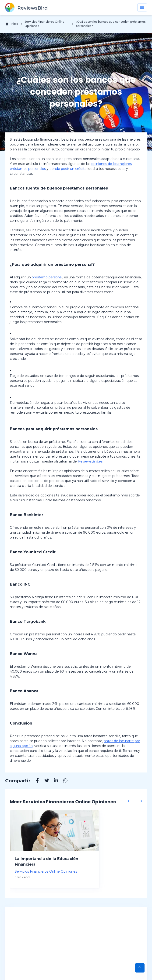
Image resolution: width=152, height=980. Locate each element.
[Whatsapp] (63, 781)
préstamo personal (47, 277)
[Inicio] (12, 24)
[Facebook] (35, 781)
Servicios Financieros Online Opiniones (44, 24)
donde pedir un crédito (68, 169)
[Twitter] (44, 781)
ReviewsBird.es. (90, 461)
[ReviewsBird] (26, 7)
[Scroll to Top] (140, 968)
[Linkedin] (54, 781)
